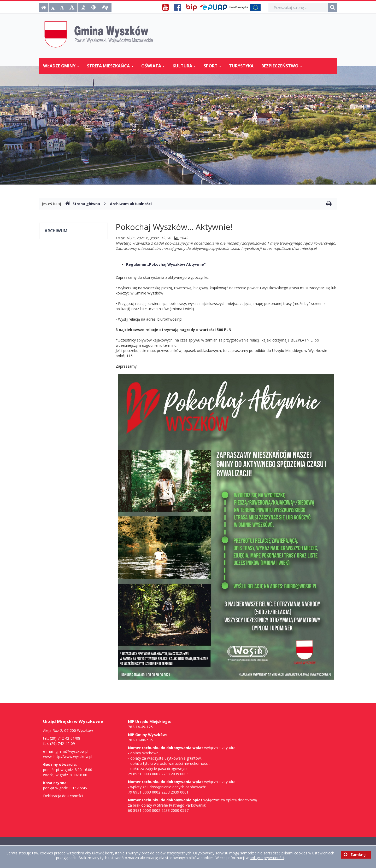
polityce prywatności (267, 858)
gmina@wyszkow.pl (72, 751)
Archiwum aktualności (131, 204)
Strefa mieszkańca (110, 66)
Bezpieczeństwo (282, 66)
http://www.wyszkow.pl (73, 757)
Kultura (184, 66)
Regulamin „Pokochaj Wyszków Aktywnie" (166, 264)
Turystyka (241, 66)
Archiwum (56, 231)
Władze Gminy (61, 66)
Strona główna (83, 204)
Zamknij (355, 855)
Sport (212, 66)
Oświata (153, 66)
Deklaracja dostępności (63, 796)
